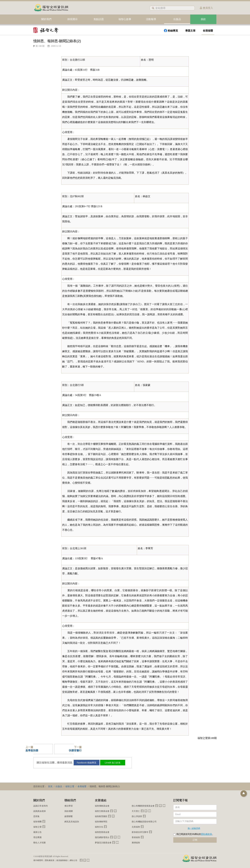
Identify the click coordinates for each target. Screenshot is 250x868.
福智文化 (99, 827)
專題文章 (190, 31)
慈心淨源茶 (137, 816)
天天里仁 (136, 811)
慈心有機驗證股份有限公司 (144, 822)
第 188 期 (40, 46)
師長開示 (73, 19)
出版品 (177, 19)
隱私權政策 (206, 834)
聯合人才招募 (40, 843)
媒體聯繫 (69, 816)
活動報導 (151, 19)
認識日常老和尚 (41, 806)
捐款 (203, 19)
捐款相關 (69, 811)
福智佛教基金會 (102, 806)
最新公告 (37, 832)
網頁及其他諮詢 (72, 822)
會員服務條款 (62, 860)
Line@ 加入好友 (115, 763)
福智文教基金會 (102, 811)
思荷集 (36, 816)
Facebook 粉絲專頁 (88, 763)
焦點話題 (99, 19)
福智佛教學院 (101, 822)
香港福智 (136, 837)
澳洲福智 (136, 843)
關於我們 (46, 19)
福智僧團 (37, 822)
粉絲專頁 (171, 31)
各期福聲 (208, 31)
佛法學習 (69, 806)
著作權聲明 (38, 860)
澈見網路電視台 (102, 837)
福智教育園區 (101, 816)
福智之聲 (37, 827)
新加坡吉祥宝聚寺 (140, 832)
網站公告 (74, 860)
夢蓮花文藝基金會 (103, 843)
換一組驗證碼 (194, 828)
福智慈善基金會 (102, 832)
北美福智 (136, 827)
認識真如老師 (40, 811)
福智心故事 (125, 19)
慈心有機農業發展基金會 (143, 806)
